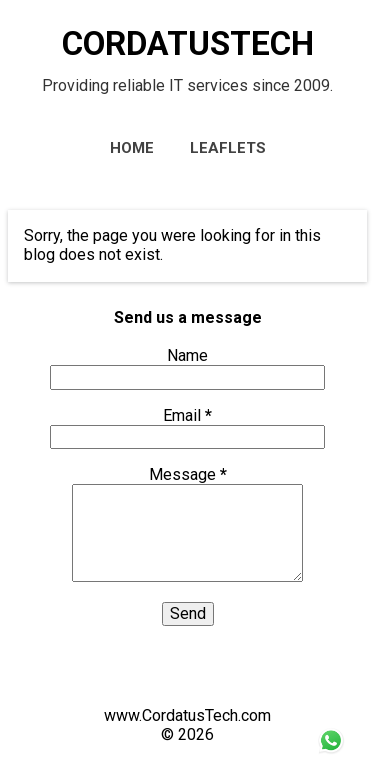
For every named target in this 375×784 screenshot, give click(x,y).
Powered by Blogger (188, 677)
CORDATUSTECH (188, 43)
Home (132, 148)
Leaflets (228, 148)
